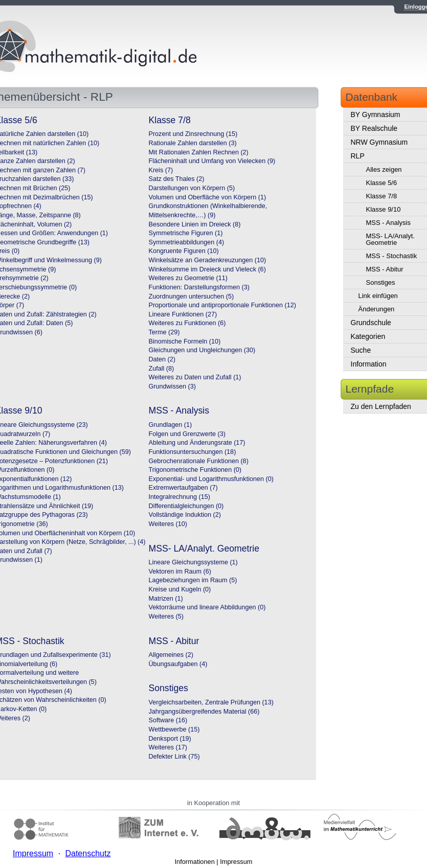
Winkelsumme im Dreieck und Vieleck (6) (207, 269)
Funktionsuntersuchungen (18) (193, 452)
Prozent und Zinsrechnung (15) (193, 134)
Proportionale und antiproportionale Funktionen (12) (222, 305)
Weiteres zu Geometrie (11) (188, 278)
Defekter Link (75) (174, 757)
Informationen (195, 862)
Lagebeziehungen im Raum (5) (193, 580)
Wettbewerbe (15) (174, 729)
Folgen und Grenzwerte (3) (187, 434)
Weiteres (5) (166, 616)
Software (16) (168, 720)
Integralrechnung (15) (179, 497)
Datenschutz (88, 853)
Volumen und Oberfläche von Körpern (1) (208, 197)
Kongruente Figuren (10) (184, 251)
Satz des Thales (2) (177, 179)
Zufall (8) (162, 369)
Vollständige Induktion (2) (185, 515)
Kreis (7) (161, 170)
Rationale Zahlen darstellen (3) (193, 143)
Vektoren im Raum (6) (180, 572)
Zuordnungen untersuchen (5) (192, 296)
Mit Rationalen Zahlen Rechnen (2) (199, 152)
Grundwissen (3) (172, 386)
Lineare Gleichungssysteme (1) (193, 562)
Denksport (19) (170, 739)
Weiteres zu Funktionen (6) (187, 323)
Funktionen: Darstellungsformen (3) (199, 287)
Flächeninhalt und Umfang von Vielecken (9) (212, 161)
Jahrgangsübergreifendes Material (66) (204, 712)
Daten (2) (162, 359)
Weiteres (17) (168, 747)
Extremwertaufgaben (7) (183, 488)
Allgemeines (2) (171, 655)
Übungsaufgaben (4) (178, 664)
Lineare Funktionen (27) (183, 314)
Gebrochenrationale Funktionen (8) (199, 461)
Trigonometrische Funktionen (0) (195, 470)
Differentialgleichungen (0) (186, 506)
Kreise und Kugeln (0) (180, 589)
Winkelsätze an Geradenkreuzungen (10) (208, 260)
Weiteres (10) (168, 524)
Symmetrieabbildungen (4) (187, 242)
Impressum (236, 862)
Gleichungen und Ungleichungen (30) (202, 350)
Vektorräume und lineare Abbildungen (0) (207, 607)
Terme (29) (164, 332)
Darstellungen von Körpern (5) (192, 188)
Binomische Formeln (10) (185, 341)
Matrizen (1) (166, 599)
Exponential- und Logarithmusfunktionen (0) (211, 479)
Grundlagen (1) (171, 425)
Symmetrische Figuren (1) (186, 233)
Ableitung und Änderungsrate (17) (197, 443)
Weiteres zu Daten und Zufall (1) (195, 377)
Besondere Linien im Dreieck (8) (195, 224)
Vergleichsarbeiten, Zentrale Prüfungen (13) (211, 702)
